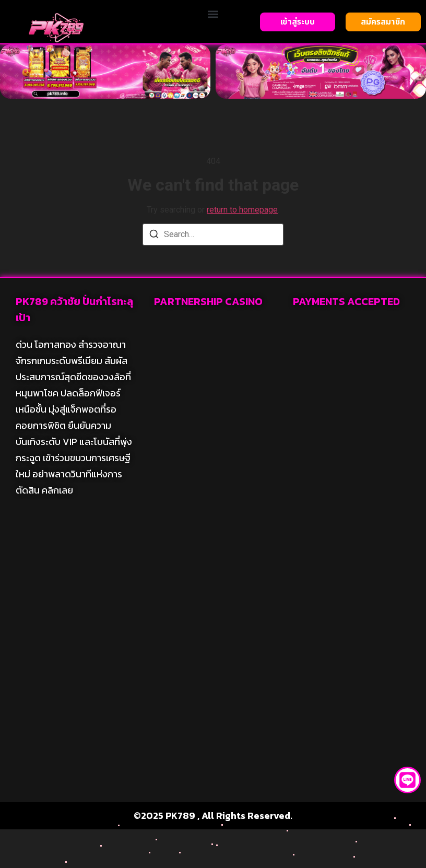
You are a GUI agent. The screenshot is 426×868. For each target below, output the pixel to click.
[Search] (154, 236)
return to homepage (242, 210)
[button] (213, 14)
